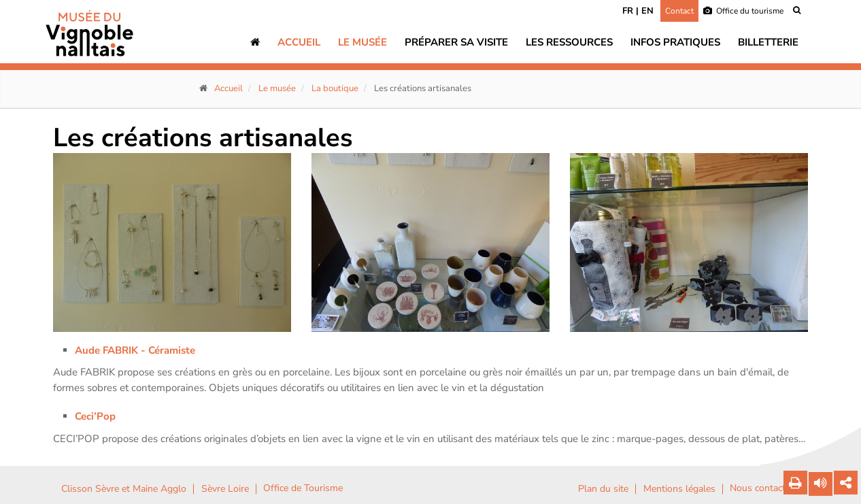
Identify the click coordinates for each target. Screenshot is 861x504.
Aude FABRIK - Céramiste (136, 350)
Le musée (362, 42)
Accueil (299, 42)
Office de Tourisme (303, 488)
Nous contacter (762, 488)
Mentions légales (679, 489)
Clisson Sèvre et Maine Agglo (124, 489)
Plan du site (603, 489)
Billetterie (768, 42)
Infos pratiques (675, 42)
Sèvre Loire (225, 489)
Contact (679, 11)
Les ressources (569, 42)
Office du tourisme (743, 11)
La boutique (335, 88)
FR (628, 11)
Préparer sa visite (456, 42)
